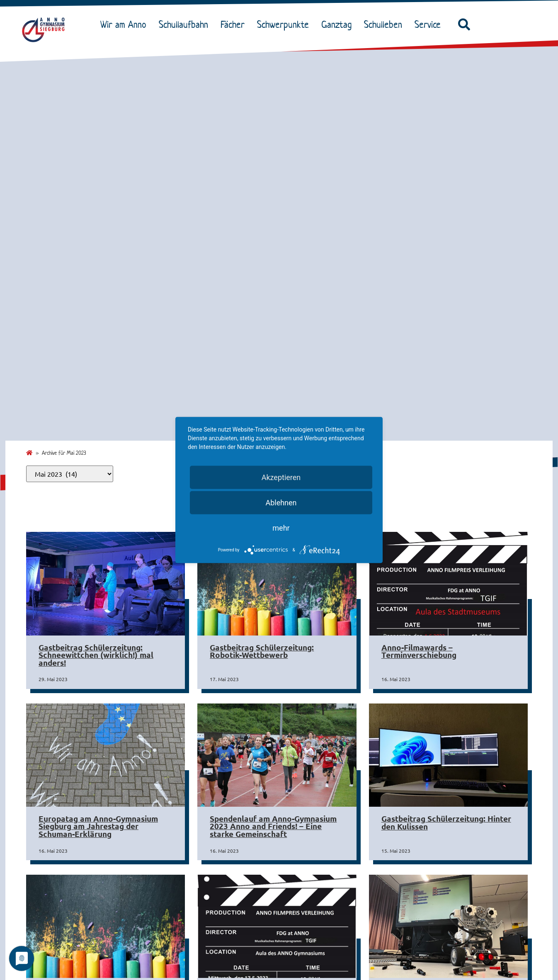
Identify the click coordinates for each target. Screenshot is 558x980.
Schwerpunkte (285, 24)
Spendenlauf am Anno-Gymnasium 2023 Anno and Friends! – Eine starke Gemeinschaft (273, 826)
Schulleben (385, 24)
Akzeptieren (281, 477)
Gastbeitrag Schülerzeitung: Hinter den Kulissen (446, 822)
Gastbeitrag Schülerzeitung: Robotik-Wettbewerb (262, 651)
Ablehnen (281, 503)
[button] (464, 25)
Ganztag (338, 24)
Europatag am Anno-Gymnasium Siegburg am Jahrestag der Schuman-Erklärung (98, 826)
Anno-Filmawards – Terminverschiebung (419, 651)
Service (430, 24)
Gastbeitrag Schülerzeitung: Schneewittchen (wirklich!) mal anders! (96, 655)
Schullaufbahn (186, 24)
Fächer (235, 24)
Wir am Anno (125, 24)
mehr (281, 528)
